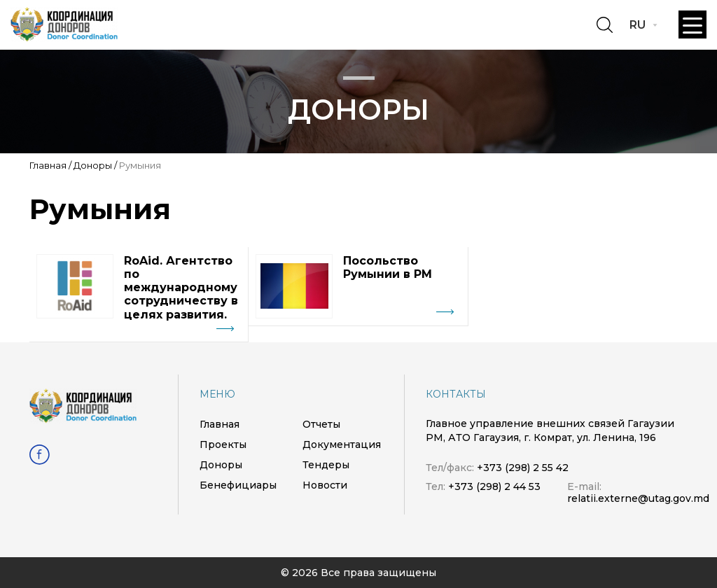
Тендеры (326, 465)
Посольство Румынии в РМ (388, 267)
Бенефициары (238, 485)
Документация (342, 444)
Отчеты (321, 424)
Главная (48, 165)
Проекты (223, 444)
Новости (325, 485)
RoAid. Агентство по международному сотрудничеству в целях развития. (181, 288)
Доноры (93, 165)
